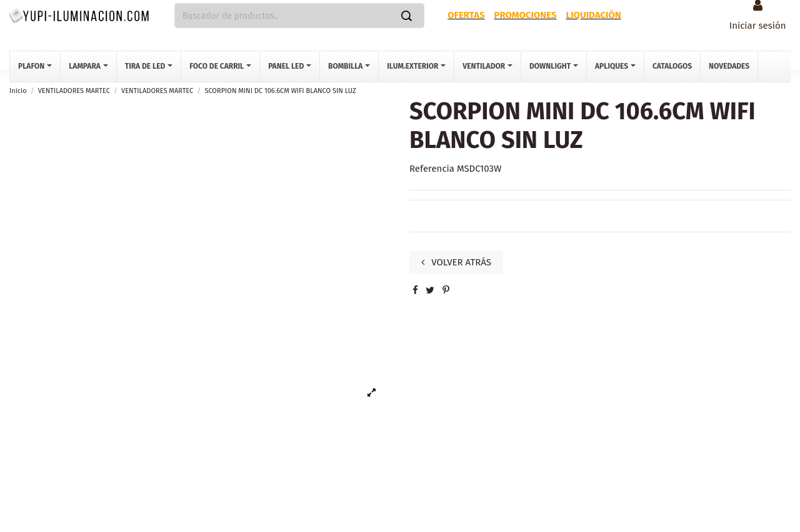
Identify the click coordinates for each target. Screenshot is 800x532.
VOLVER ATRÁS (456, 262)
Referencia (432, 169)
